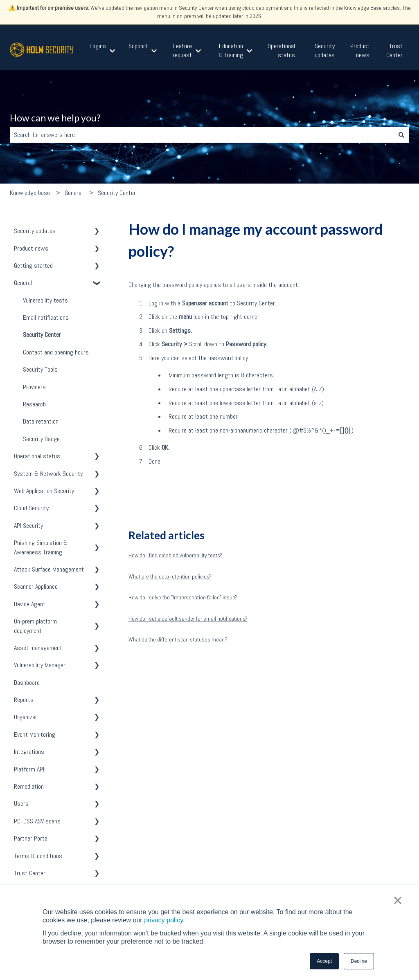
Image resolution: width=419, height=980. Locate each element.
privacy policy (163, 920)
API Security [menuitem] (28, 526)
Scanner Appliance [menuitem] (36, 586)
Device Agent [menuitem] (30, 604)
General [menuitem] (23, 283)
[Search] (401, 135)
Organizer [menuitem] (26, 717)
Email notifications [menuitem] (46, 317)
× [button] (398, 900)
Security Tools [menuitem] (40, 369)
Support (138, 46)
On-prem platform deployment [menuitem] (35, 626)
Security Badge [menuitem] (41, 439)
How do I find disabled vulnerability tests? (175, 555)
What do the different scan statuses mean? (178, 639)
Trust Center (394, 50)
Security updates (325, 50)
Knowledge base (30, 193)
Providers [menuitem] (34, 387)
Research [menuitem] (34, 404)
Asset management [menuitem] (38, 648)
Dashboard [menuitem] (27, 683)
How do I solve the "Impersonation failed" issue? (183, 597)
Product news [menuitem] (31, 248)
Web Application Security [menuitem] (44, 491)
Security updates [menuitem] (35, 231)
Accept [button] (324, 961)
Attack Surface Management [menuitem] (49, 569)
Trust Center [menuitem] (30, 873)
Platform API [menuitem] (29, 769)
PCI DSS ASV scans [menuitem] (37, 821)
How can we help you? (55, 118)
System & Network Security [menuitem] (48, 474)
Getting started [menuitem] (33, 266)
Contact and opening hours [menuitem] (56, 352)
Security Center (117, 193)
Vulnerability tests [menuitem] (45, 300)
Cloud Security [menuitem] (31, 508)
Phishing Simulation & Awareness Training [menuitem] (41, 547)
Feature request (182, 50)
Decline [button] (359, 961)
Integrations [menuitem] (29, 752)
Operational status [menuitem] (37, 456)
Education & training (231, 50)
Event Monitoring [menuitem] (35, 734)
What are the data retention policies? (170, 576)
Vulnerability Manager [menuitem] (40, 665)
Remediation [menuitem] (29, 786)
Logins (98, 46)
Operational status (281, 50)
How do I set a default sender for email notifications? (188, 619)
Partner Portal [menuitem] (31, 838)
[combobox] (202, 135)
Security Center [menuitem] (42, 335)
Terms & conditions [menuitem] (38, 856)
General (74, 193)
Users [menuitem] (21, 804)
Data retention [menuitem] (41, 421)
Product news (360, 50)
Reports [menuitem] (24, 700)
